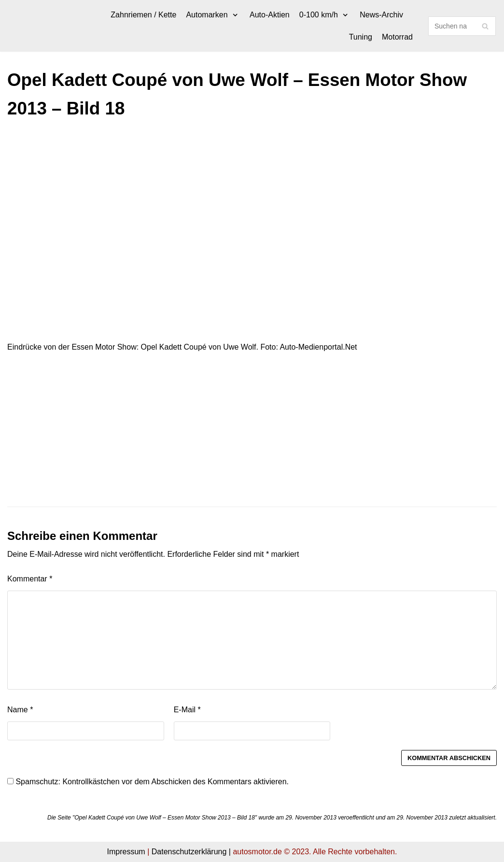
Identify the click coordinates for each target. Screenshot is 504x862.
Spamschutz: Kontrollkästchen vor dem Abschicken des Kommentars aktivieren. (148, 782)
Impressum (126, 852)
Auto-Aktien (270, 15)
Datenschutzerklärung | (191, 852)
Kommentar (30, 579)
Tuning (361, 37)
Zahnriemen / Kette (143, 15)
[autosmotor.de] (7, 26)
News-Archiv (381, 15)
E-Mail (187, 710)
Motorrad (397, 37)
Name (20, 710)
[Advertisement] (252, 200)
